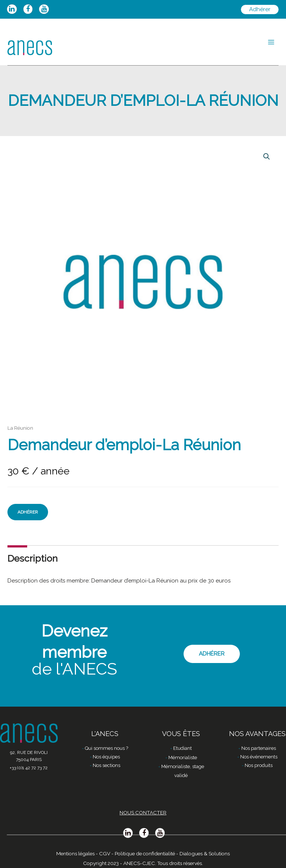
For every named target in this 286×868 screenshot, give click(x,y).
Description (33, 558)
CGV (105, 853)
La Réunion (20, 428)
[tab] (33, 558)
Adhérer (28, 512)
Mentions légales (75, 853)
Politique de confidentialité (145, 853)
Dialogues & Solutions (205, 853)
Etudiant (182, 748)
